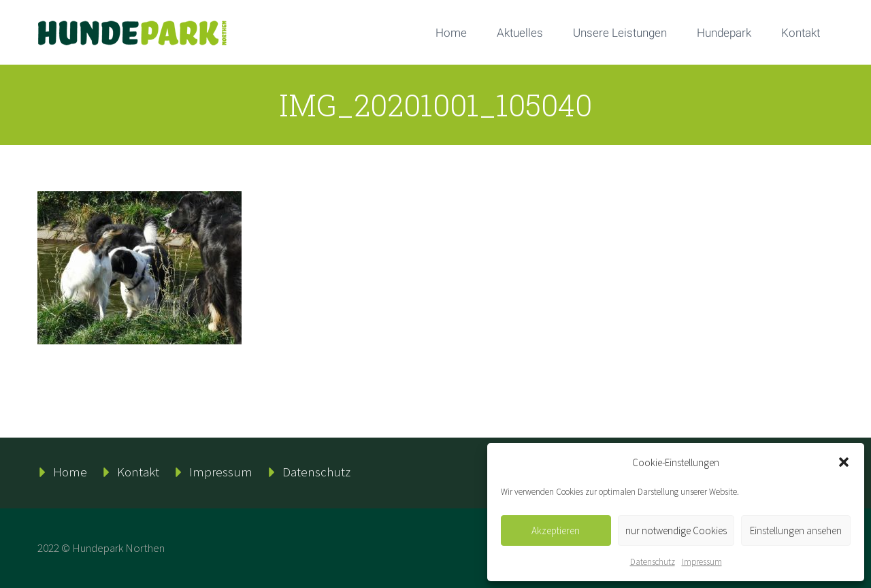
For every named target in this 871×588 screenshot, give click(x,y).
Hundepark (724, 33)
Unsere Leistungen (620, 33)
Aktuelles (520, 33)
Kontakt (801, 33)
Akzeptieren (556, 530)
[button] (844, 462)
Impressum (702, 562)
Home (451, 33)
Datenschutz (653, 562)
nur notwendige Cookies (676, 530)
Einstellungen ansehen (796, 530)
